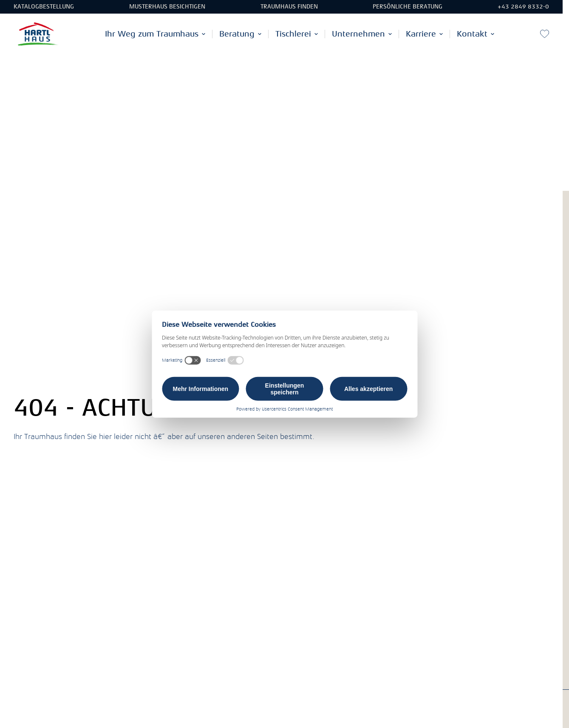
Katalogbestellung (44, 7)
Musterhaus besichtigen (167, 7)
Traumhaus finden (289, 7)
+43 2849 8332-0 (523, 7)
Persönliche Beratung (408, 7)
